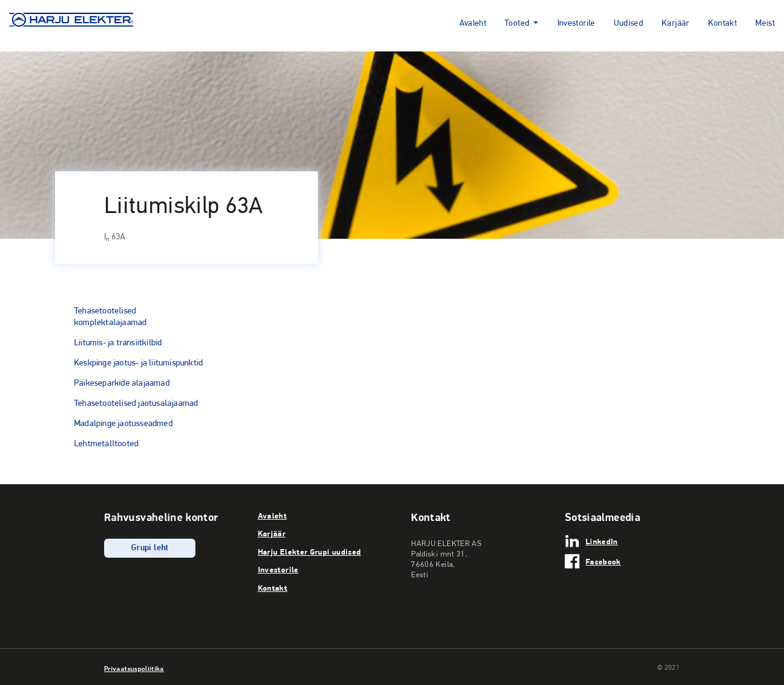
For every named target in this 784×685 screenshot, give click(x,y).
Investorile (576, 24)
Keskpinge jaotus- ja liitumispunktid (138, 362)
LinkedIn (602, 541)
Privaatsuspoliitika (134, 668)
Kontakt (723, 24)
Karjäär (676, 24)
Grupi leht (150, 548)
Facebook (603, 561)
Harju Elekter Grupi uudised (310, 552)
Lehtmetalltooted (106, 443)
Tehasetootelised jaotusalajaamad (136, 403)
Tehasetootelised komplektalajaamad (110, 316)
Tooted (517, 24)
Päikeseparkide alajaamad (122, 383)
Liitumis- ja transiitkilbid (118, 342)
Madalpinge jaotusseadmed (123, 423)
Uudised (629, 24)
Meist (765, 24)
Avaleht (473, 24)
